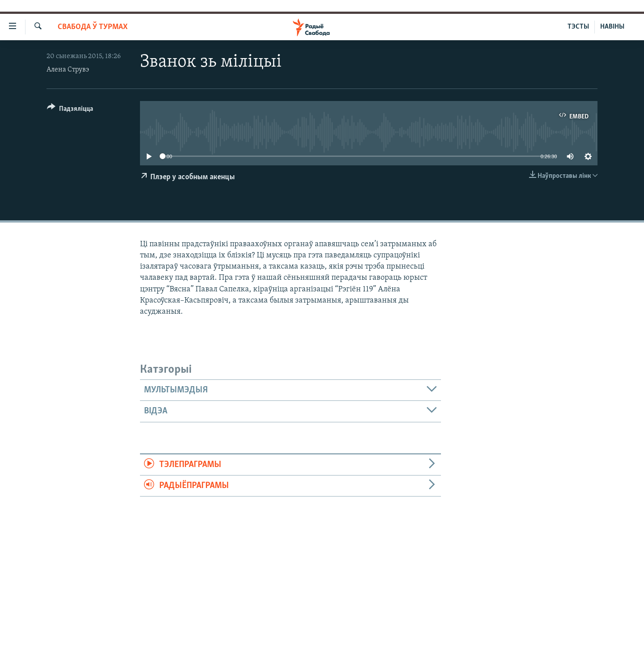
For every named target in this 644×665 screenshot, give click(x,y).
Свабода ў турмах (93, 27)
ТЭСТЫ (578, 27)
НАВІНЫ (612, 27)
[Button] (70, 110)
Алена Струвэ (68, 70)
